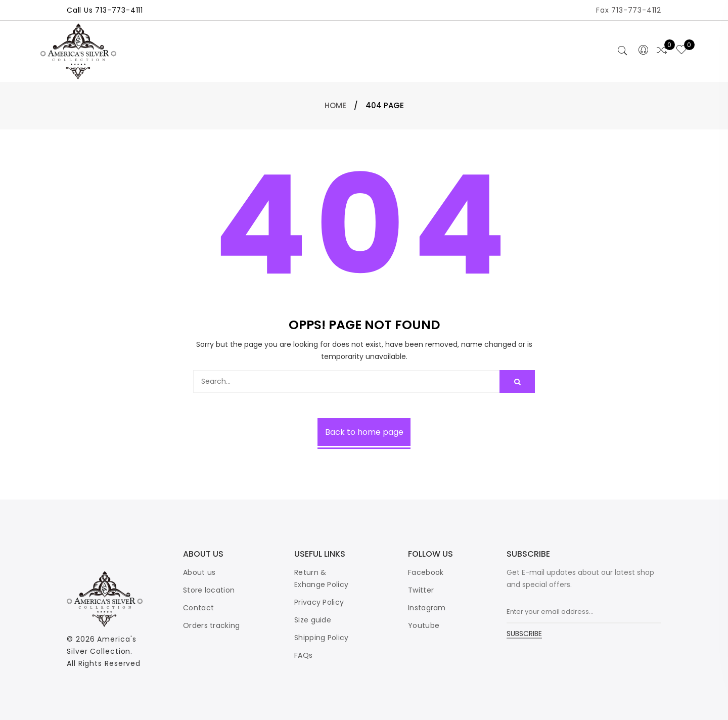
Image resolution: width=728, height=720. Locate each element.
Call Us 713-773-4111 (105, 10)
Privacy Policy (319, 602)
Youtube (424, 625)
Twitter (421, 590)
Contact (198, 608)
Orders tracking (212, 625)
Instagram (427, 608)
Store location (209, 590)
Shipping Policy (322, 638)
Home (335, 105)
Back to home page (364, 432)
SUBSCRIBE (524, 634)
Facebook (426, 572)
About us (199, 572)
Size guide (313, 620)
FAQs (303, 655)
